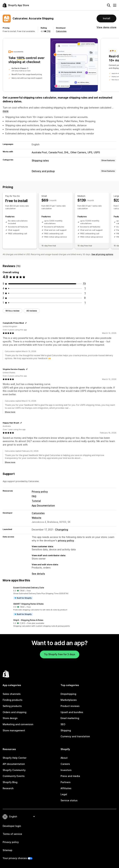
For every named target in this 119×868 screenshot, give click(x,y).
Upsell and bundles (72, 712)
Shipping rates (40, 160)
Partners (66, 782)
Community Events (14, 776)
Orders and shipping (15, 712)
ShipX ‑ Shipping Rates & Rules (28, 620)
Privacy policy (40, 492)
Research (8, 788)
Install (107, 18)
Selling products (12, 706)
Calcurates (61, 31)
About (64, 758)
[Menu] (115, 5)
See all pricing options (102, 254)
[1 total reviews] (85, 288)
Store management (14, 730)
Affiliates (66, 788)
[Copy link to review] (26, 323)
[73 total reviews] (84, 284)
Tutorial (36, 501)
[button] (59, 593)
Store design (10, 718)
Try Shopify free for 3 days (60, 654)
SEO (63, 724)
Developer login (12, 826)
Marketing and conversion (18, 724)
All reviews (32, 311)
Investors (66, 770)
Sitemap (7, 850)
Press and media (70, 776)
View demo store (106, 27)
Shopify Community (14, 770)
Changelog (62, 530)
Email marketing (70, 718)
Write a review (12, 311)
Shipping (66, 730)
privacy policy (66, 540)
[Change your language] (22, 816)
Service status (69, 800)
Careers (65, 764)
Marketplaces (69, 700)
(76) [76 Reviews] (48, 31)
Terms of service (12, 834)
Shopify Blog (10, 782)
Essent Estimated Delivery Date (29, 588)
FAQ (34, 496)
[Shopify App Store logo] (16, 5)
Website (37, 518)
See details (38, 574)
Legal (64, 794)
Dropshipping (68, 694)
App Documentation (43, 505)
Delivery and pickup (43, 171)
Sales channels (12, 694)
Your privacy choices (15, 858)
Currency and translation (75, 736)
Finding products (13, 700)
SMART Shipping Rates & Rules (28, 604)
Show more (10, 412)
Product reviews (70, 706)
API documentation (14, 764)
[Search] (109, 5)
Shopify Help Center (15, 758)
